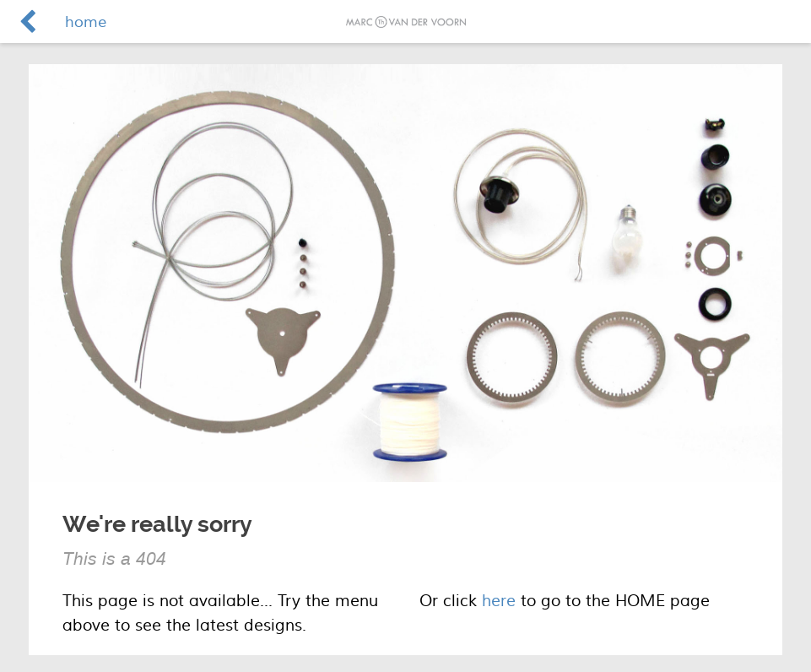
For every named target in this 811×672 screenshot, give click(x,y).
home (86, 22)
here (499, 601)
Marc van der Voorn (406, 22)
